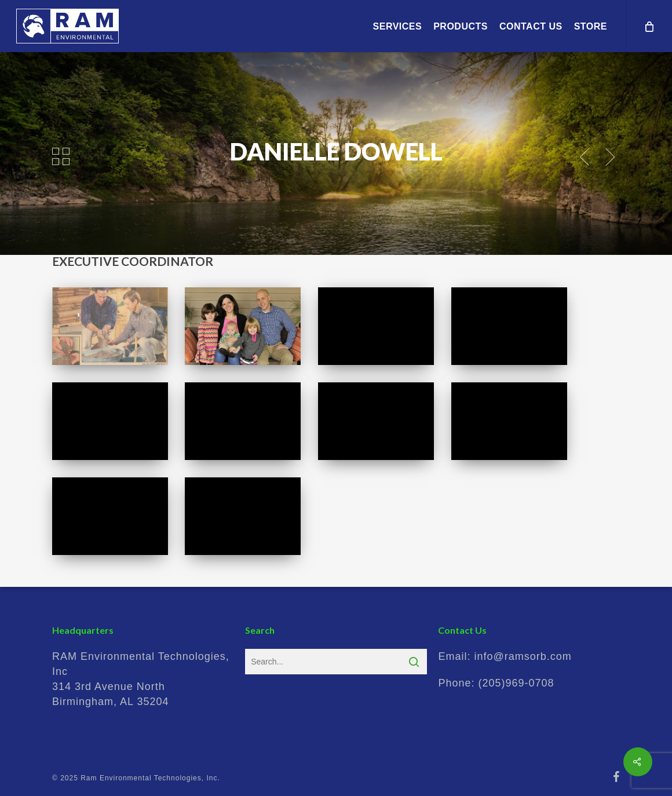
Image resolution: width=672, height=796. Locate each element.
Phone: (496, 683)
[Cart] (649, 26)
